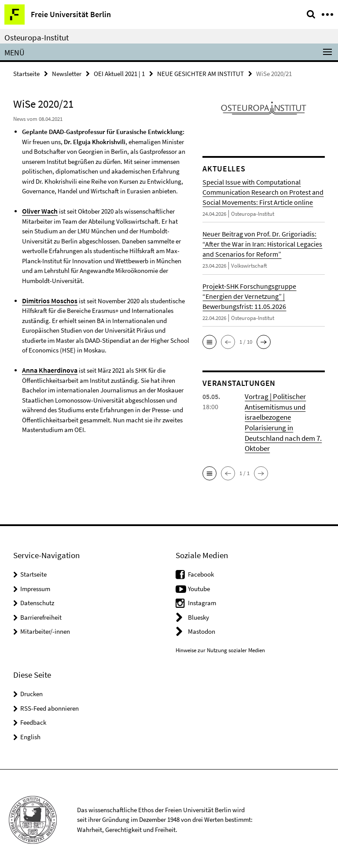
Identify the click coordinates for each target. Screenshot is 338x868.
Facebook (201, 572)
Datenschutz (37, 601)
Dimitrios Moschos (48, 300)
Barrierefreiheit (41, 615)
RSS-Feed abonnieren (50, 706)
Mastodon (202, 629)
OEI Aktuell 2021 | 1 (119, 73)
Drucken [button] (31, 692)
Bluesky (198, 615)
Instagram (202, 601)
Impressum (35, 587)
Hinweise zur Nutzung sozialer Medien (220, 648)
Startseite (26, 73)
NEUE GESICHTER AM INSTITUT (200, 73)
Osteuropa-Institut (37, 37)
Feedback (33, 720)
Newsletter (67, 73)
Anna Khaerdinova (48, 369)
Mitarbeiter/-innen (45, 629)
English (30, 735)
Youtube (199, 587)
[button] (209, 341)
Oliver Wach (39, 210)
